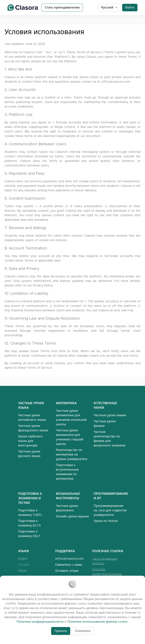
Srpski (22, 571)
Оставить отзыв (67, 571)
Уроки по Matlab (106, 521)
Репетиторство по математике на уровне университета (72, 454)
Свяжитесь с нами (69, 565)
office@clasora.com (116, 82)
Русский (109, 7)
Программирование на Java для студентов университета (110, 510)
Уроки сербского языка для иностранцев (30, 441)
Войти (130, 7)
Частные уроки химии (110, 415)
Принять (61, 631)
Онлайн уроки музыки (72, 516)
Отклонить (83, 631)
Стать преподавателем (62, 7)
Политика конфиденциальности (107, 571)
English (23, 559)
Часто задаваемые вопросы (105, 561)
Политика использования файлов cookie (97, 622)
